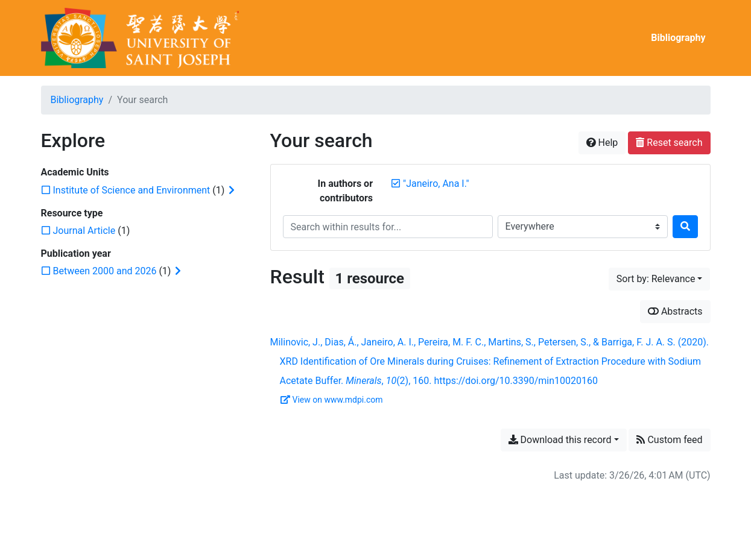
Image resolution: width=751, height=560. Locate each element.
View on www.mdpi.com (332, 400)
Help (602, 143)
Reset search (669, 143)
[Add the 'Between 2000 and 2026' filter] (105, 271)
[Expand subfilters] (232, 190)
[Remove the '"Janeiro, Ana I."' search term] (436, 184)
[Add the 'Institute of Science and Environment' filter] (132, 190)
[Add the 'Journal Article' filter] (84, 231)
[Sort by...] (660, 279)
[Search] (685, 227)
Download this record (560, 440)
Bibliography (678, 38)
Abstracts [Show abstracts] (675, 311)
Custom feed (669, 440)
